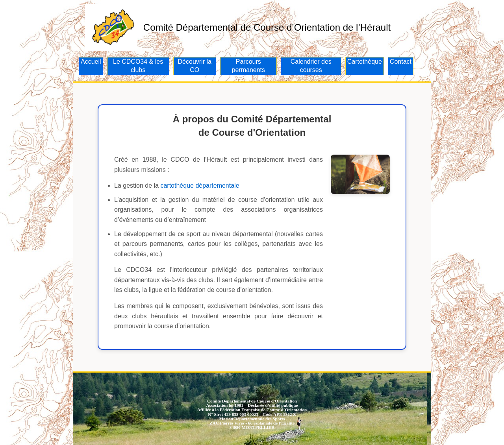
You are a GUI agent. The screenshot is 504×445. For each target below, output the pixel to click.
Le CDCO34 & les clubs (138, 66)
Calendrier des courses (311, 66)
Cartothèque (365, 62)
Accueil (91, 62)
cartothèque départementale (200, 186)
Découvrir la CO (195, 66)
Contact (401, 62)
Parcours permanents (249, 66)
